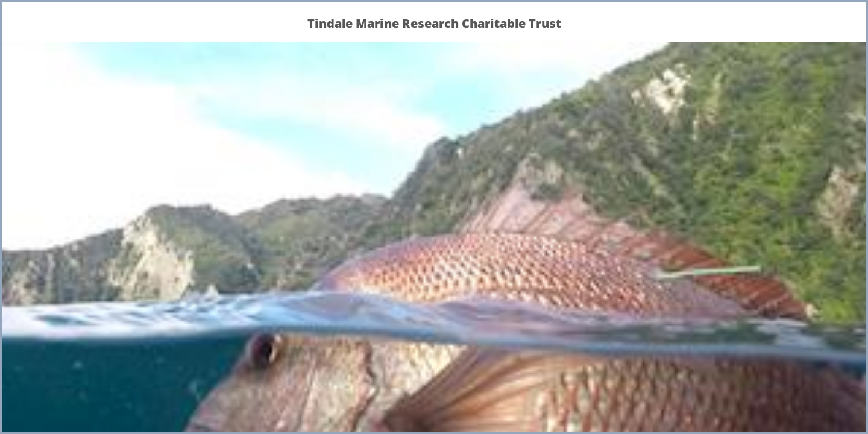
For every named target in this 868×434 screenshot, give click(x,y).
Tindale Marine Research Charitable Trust (434, 23)
